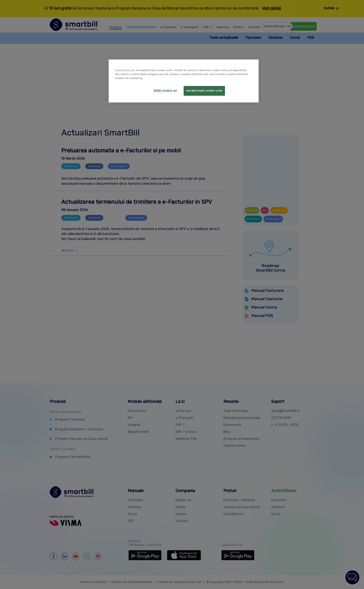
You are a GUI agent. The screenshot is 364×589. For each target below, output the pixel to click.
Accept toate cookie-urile (204, 91)
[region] (184, 81)
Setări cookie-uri (165, 90)
